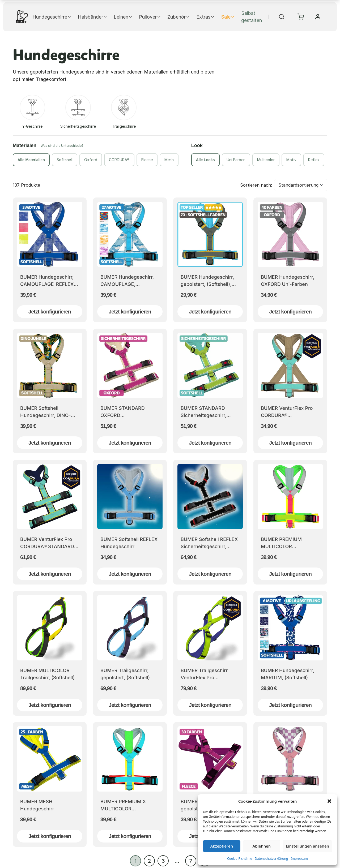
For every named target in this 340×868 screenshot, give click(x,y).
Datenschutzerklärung (271, 859)
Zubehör (179, 17)
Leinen (123, 17)
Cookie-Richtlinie (240, 859)
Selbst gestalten (252, 17)
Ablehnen (262, 846)
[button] (329, 801)
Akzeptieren (222, 846)
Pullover (150, 17)
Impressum (299, 859)
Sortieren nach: (256, 185)
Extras (205, 17)
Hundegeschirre (52, 17)
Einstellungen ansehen (307, 846)
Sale (228, 17)
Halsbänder (93, 17)
